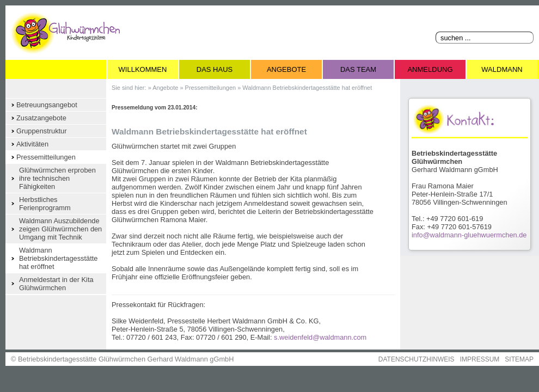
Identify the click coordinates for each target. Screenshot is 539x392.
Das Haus (215, 69)
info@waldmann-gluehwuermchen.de (469, 235)
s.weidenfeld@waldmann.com (320, 337)
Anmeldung (430, 69)
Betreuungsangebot (47, 105)
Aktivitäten (32, 144)
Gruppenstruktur (41, 131)
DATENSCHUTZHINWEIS (416, 359)
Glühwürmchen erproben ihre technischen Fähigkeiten (57, 178)
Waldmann (502, 69)
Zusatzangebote (41, 118)
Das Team (358, 69)
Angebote (286, 69)
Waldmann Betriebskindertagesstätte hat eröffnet (58, 258)
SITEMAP (519, 359)
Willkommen (143, 69)
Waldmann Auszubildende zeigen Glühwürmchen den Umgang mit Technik (60, 229)
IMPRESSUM (480, 359)
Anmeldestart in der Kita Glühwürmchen (56, 284)
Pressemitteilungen (46, 157)
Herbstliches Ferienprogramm (45, 204)
